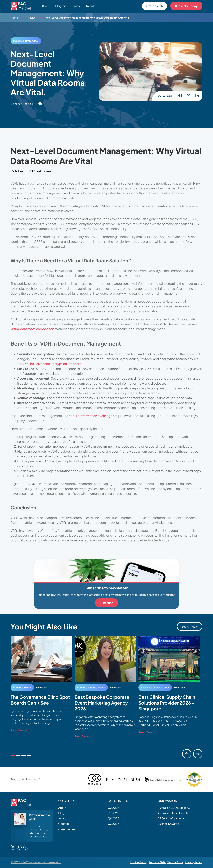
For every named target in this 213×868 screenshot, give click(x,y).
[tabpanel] (41, 684)
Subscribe (106, 603)
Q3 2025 (114, 824)
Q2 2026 (114, 808)
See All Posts (190, 626)
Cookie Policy (138, 862)
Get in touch (155, 6)
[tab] (13, 756)
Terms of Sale (157, 862)
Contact (64, 824)
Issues (76, 6)
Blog (61, 813)
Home (14, 18)
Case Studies (67, 829)
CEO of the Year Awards (173, 818)
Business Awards (168, 824)
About (46, 6)
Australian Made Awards (173, 813)
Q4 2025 (114, 818)
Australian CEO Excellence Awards (174, 808)
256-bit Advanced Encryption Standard (52, 364)
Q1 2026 (113, 813)
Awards (90, 6)
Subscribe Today (186, 6)
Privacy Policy (194, 862)
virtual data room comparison (32, 329)
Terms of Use (175, 862)
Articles (31, 18)
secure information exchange (91, 416)
